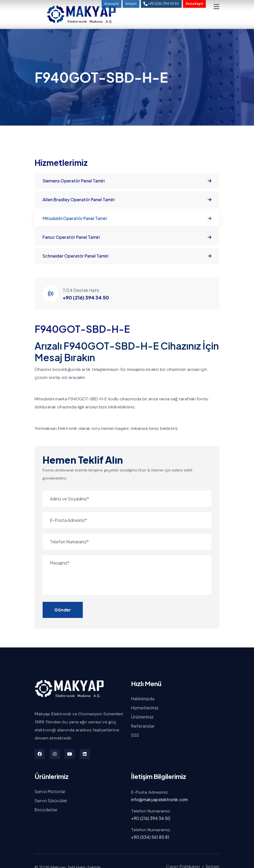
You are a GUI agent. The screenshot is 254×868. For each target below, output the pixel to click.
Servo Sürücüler (51, 801)
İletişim (131, 4)
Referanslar (143, 726)
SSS (135, 735)
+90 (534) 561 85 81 (150, 837)
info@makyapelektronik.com (159, 799)
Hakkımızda (143, 699)
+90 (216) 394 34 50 (86, 297)
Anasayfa (111, 4)
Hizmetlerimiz (145, 708)
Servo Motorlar (50, 791)
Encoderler (46, 810)
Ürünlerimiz (142, 717)
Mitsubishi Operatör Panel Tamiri (127, 218)
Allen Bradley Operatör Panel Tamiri (127, 200)
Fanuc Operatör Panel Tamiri (127, 237)
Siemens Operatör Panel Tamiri (127, 181)
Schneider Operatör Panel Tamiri (127, 256)
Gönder (63, 610)
